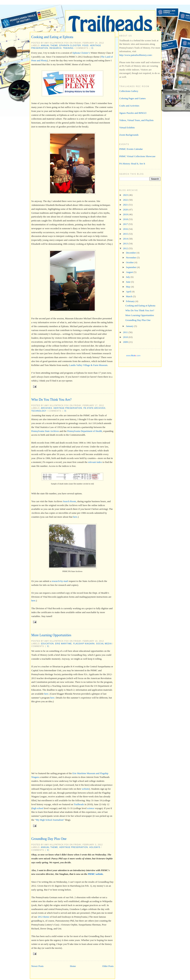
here (75, 517)
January (130, 326)
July (128, 277)
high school (38, 808)
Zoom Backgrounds (129, 135)
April (129, 292)
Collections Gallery (129, 91)
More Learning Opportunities (51, 635)
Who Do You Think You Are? (51, 400)
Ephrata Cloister (70, 45)
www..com (133, 355)
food (85, 45)
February (131, 301)
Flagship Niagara (84, 644)
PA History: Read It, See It (132, 164)
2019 (126, 214)
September (131, 267)
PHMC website (95, 874)
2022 (126, 200)
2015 (126, 234)
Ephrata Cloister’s (81, 53)
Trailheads (79, 804)
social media (104, 644)
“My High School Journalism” (50, 820)
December (131, 253)
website (86, 789)
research (55, 48)
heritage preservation (68, 408)
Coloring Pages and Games (133, 98)
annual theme (49, 45)
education (47, 644)
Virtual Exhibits (127, 127)
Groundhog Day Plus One (49, 839)
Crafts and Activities (129, 106)
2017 (126, 224)
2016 (126, 229)
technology (39, 411)
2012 (126, 248)
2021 (126, 205)
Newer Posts (37, 966)
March (129, 296)
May (128, 287)
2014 (126, 239)
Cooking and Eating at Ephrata (52, 37)
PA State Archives (94, 408)
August (130, 272)
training (68, 48)
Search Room (69, 501)
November (131, 258)
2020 (126, 210)
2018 (126, 219)
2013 (126, 244)
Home (73, 966)
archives (47, 408)
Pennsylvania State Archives (45, 431)
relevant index (95, 462)
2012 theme (43, 917)
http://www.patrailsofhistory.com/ (136, 55)
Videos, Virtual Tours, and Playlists (136, 120)
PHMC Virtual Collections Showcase (138, 156)
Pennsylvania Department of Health (85, 431)
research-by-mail (60, 581)
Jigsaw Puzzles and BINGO (133, 113)
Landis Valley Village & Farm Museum (88, 365)
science (91, 808)
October (130, 262)
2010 (126, 337)
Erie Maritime (63, 644)
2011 (126, 332)
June (128, 282)
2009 (126, 342)
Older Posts (108, 966)
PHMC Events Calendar (131, 149)
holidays (95, 847)
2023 (126, 195)
